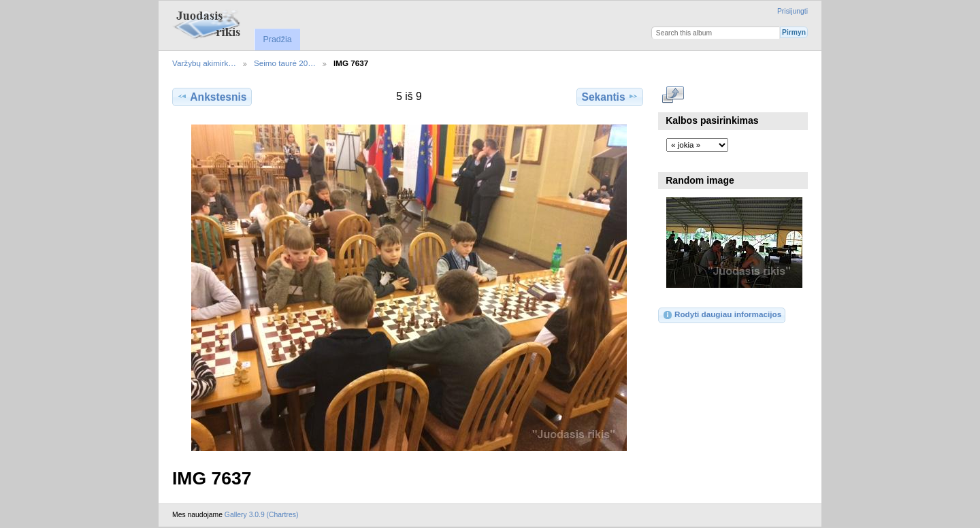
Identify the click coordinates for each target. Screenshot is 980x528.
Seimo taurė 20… (285, 63)
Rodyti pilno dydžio (673, 95)
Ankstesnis (212, 97)
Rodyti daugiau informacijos (722, 315)
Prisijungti (793, 11)
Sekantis (609, 97)
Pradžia (277, 39)
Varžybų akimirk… (204, 63)
